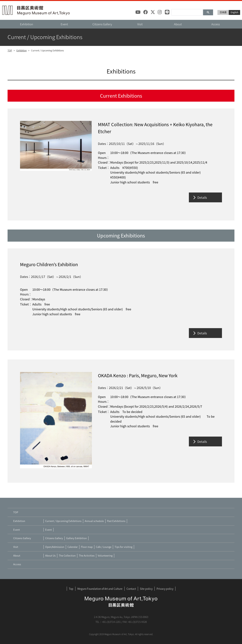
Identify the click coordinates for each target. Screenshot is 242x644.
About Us (50, 555)
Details (202, 197)
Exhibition (27, 24)
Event (64, 24)
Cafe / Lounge (104, 547)
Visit (140, 24)
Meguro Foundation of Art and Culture (100, 589)
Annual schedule (94, 521)
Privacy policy (165, 589)
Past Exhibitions (116, 521)
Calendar (73, 547)
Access (216, 24)
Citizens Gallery (102, 24)
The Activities (87, 555)
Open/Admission (55, 547)
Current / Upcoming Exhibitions (63, 521)
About (178, 24)
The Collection (67, 555)
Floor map (87, 547)
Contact (131, 589)
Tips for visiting (123, 547)
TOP (10, 50)
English (234, 12)
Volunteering (105, 555)
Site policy (146, 589)
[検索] (187, 11)
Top (71, 589)
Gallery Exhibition (76, 538)
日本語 (223, 12)
